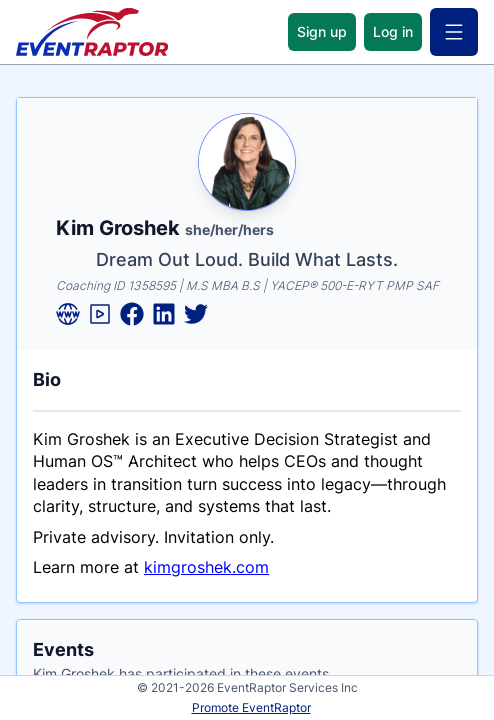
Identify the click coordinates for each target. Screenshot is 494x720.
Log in (393, 31)
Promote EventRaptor (251, 707)
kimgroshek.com (206, 567)
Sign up (322, 31)
